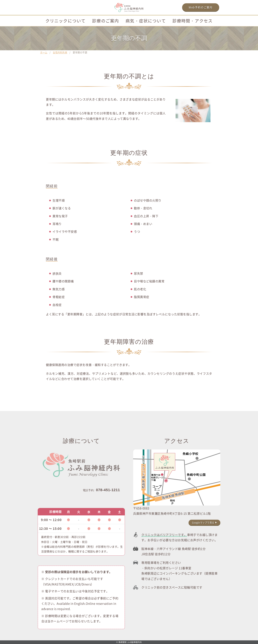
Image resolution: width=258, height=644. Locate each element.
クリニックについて (65, 21)
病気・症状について (146, 21)
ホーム (44, 52)
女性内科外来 (60, 52)
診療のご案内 (106, 21)
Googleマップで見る (203, 522)
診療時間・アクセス (193, 21)
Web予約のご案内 (201, 7)
